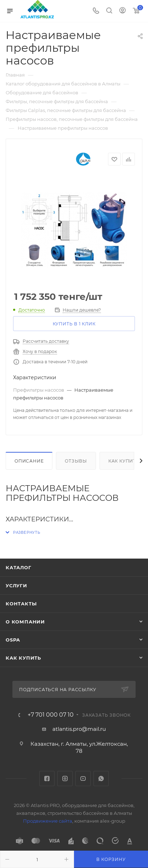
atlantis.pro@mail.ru (79, 729)
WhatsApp (101, 779)
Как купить (124, 461)
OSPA (13, 640)
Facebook (47, 779)
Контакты (21, 604)
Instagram (65, 779)
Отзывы (76, 461)
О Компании (25, 622)
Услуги (16, 586)
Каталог (19, 567)
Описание (29, 461)
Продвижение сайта (48, 821)
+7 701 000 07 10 (51, 715)
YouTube (83, 779)
